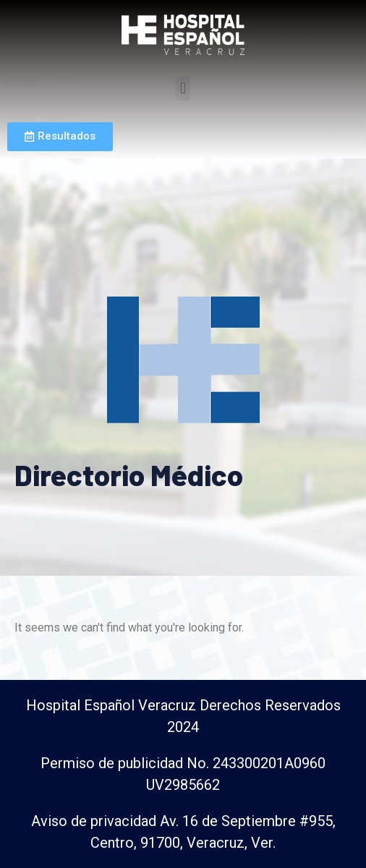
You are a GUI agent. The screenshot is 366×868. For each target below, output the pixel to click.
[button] (183, 89)
